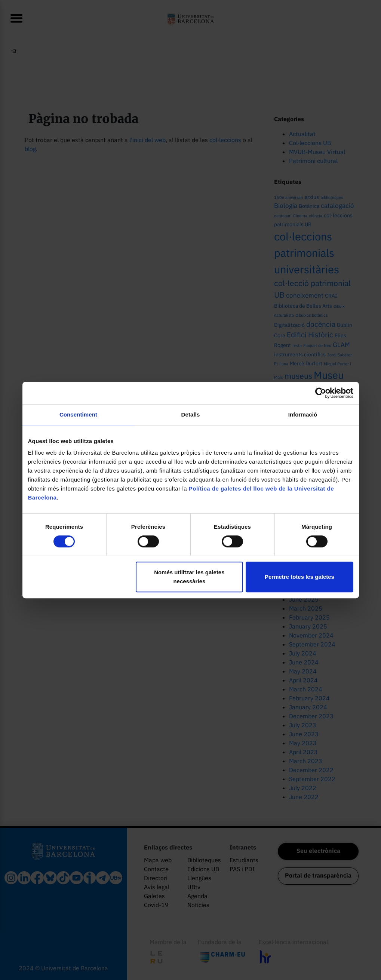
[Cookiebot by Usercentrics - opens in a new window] (321, 393)
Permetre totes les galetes (299, 577)
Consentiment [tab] (78, 414)
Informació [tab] (303, 414)
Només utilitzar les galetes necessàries (189, 577)
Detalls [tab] (191, 414)
